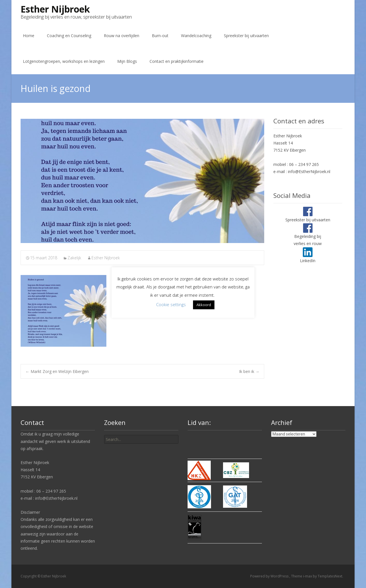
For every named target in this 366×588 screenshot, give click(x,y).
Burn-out (160, 36)
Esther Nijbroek (106, 258)
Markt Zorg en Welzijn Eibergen (57, 371)
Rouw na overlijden (122, 36)
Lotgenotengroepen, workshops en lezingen (64, 61)
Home (29, 36)
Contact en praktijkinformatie (177, 61)
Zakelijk (74, 258)
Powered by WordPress (270, 576)
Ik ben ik (249, 371)
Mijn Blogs (127, 61)
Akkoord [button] (204, 305)
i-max (308, 576)
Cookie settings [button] (171, 304)
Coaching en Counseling (69, 36)
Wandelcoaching (196, 36)
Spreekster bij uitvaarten (246, 36)
